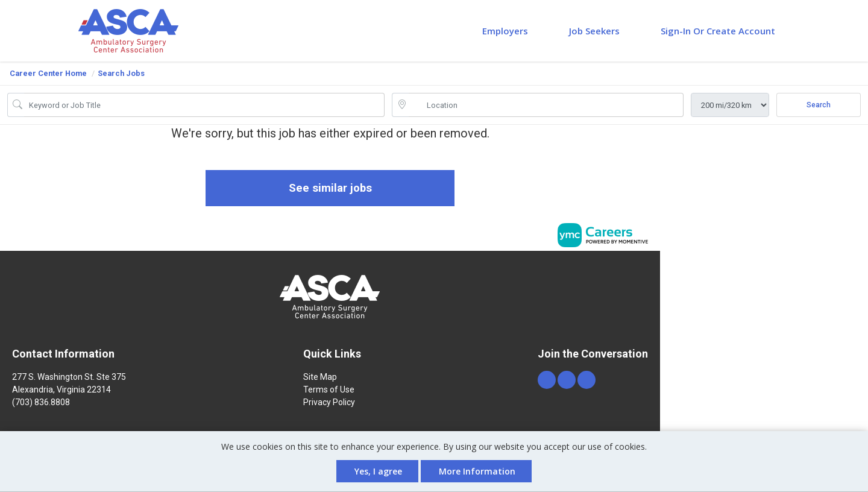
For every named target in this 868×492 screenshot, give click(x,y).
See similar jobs (330, 188)
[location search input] (546, 105)
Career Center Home (48, 73)
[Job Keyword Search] (204, 105)
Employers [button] (505, 31)
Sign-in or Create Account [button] (718, 31)
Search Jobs (121, 73)
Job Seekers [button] (594, 31)
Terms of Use (329, 391)
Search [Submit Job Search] (819, 105)
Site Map (320, 378)
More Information (477, 471)
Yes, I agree (378, 471)
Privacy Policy (329, 403)
